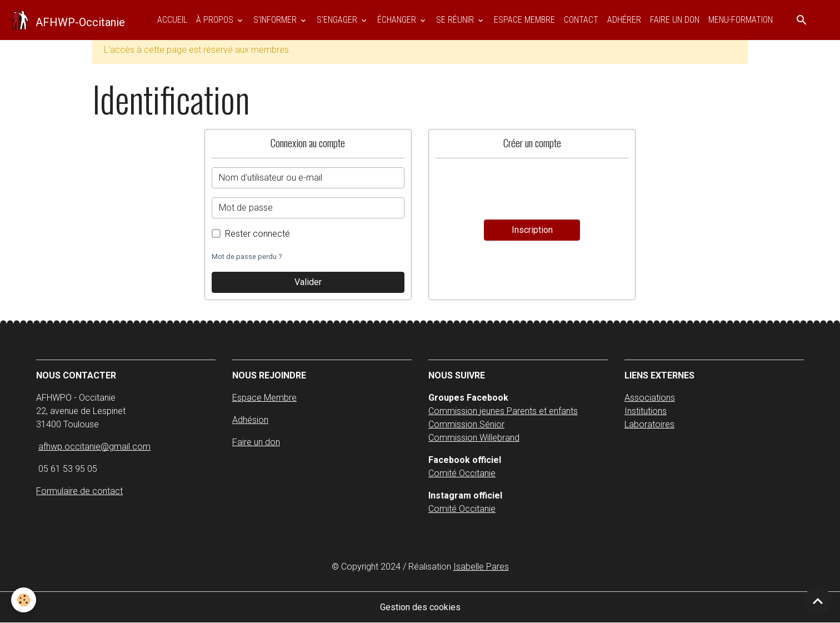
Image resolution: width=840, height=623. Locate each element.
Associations (650, 398)
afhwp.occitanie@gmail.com (94, 447)
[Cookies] (24, 600)
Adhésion (250, 420)
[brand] (67, 20)
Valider (308, 282)
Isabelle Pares (481, 567)
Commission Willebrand (474, 438)
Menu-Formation (741, 20)
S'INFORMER (276, 20)
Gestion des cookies (420, 607)
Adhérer (624, 20)
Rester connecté (257, 234)
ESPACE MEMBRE (524, 20)
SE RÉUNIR (456, 20)
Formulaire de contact (79, 491)
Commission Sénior (466, 424)
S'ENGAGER (338, 20)
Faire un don (675, 20)
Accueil (172, 20)
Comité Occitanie (462, 473)
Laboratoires (649, 424)
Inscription (532, 230)
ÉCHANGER (398, 20)
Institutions (646, 411)
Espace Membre (264, 398)
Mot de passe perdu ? (247, 256)
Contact (581, 20)
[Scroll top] (818, 601)
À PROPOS (216, 20)
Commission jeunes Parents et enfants (503, 411)
